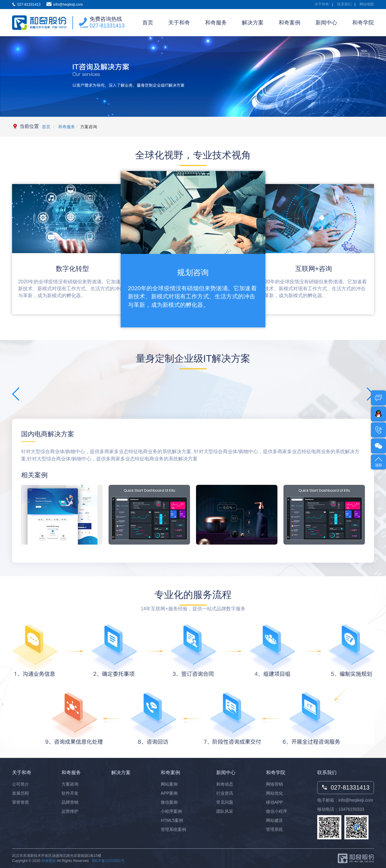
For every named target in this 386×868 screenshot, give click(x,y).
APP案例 (169, 793)
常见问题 (225, 802)
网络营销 (274, 784)
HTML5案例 (172, 820)
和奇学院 (363, 23)
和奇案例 (289, 23)
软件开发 (70, 793)
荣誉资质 (21, 802)
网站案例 (169, 784)
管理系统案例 (173, 829)
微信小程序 (277, 811)
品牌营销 (70, 802)
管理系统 (274, 829)
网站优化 (274, 793)
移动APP (274, 802)
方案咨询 (70, 784)
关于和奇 (322, 4)
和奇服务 (216, 23)
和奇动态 (225, 784)
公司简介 (21, 784)
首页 (148, 23)
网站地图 (367, 4)
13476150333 (351, 809)
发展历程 (21, 793)
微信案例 (169, 802)
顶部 (378, 461)
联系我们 (344, 4)
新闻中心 (326, 23)
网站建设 (274, 820)
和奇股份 (49, 861)
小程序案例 (171, 811)
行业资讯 (225, 793)
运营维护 (70, 811)
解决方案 (253, 23)
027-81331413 (107, 26)
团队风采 (225, 811)
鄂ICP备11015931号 (108, 861)
